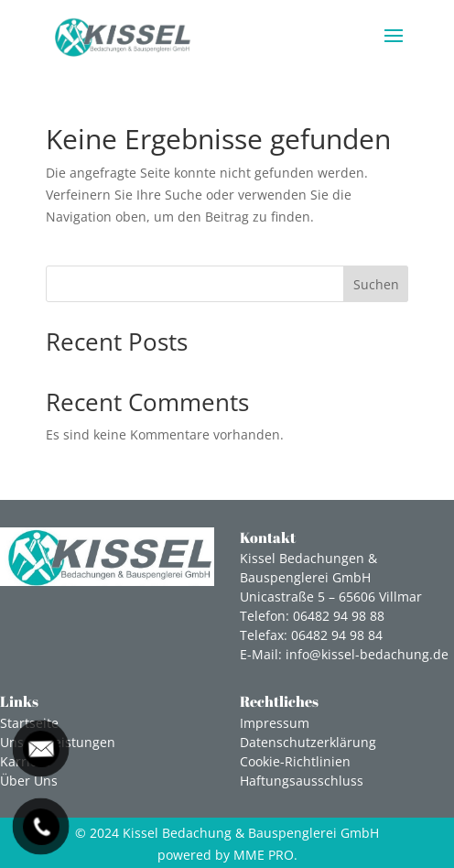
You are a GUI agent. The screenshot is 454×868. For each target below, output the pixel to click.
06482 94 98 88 (339, 616)
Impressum (275, 723)
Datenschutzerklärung (308, 742)
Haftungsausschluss (302, 781)
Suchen (376, 284)
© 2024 (227, 833)
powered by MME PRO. (227, 855)
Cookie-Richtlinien (295, 761)
